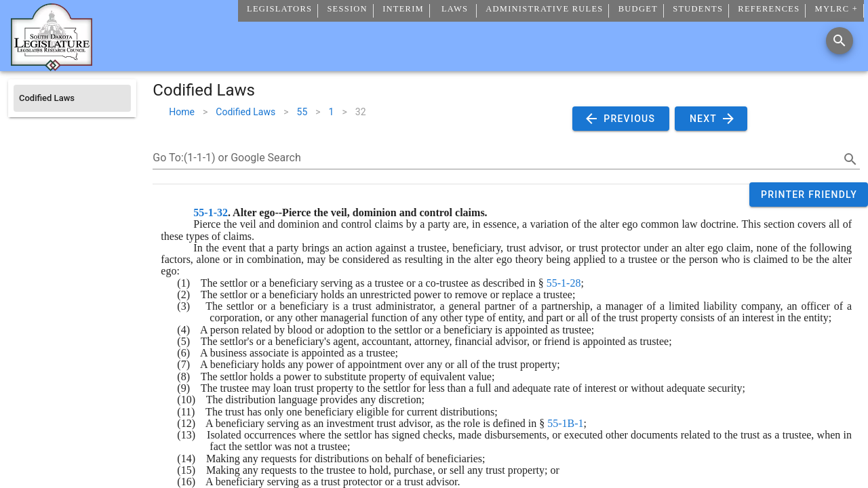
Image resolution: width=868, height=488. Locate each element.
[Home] (52, 66)
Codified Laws (245, 112)
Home (182, 112)
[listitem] (72, 98)
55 (302, 112)
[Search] (840, 41)
